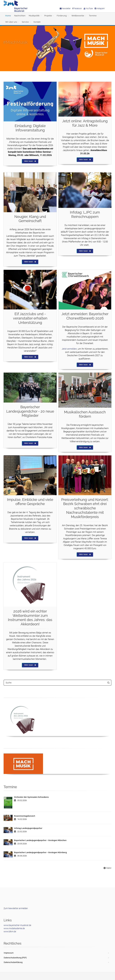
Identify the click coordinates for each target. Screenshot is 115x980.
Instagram (100, 9)
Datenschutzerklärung (13, 962)
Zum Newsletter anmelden (16, 908)
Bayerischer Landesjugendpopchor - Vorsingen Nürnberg (40, 852)
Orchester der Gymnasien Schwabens (31, 797)
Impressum (9, 953)
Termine (93, 16)
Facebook (77, 9)
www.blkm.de (10, 932)
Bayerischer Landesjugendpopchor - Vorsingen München (40, 840)
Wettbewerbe (78, 16)
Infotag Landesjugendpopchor (28, 828)
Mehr (107, 868)
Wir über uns (11, 22)
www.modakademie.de (14, 928)
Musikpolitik (34, 16)
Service (25, 22)
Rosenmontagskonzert (25, 816)
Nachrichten (20, 16)
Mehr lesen (30, 161)
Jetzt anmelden (69, 349)
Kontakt (37, 22)
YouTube (88, 9)
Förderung (62, 16)
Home (8, 16)
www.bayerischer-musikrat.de (17, 925)
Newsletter (65, 9)
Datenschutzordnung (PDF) (15, 958)
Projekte (48, 16)
